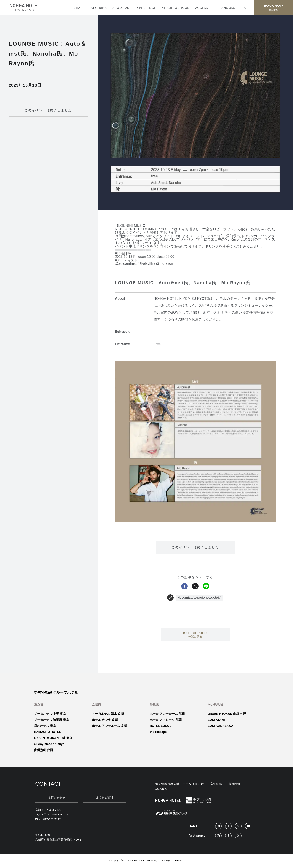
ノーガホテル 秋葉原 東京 (52, 720)
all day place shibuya (49, 744)
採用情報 (235, 784)
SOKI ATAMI (216, 720)
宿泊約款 (216, 784)
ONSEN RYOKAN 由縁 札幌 (227, 714)
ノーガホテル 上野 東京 (50, 714)
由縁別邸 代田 (44, 750)
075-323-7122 (52, 819)
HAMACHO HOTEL (48, 732)
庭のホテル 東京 (45, 726)
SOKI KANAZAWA (220, 726)
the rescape (158, 732)
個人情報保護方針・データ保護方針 (179, 784)
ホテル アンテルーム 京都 (109, 726)
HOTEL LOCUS (160, 726)
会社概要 (161, 789)
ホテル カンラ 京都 (105, 720)
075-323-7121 (61, 815)
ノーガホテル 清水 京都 (108, 714)
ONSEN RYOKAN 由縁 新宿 (53, 738)
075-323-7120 (52, 810)
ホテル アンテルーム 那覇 (167, 714)
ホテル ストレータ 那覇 (166, 720)
